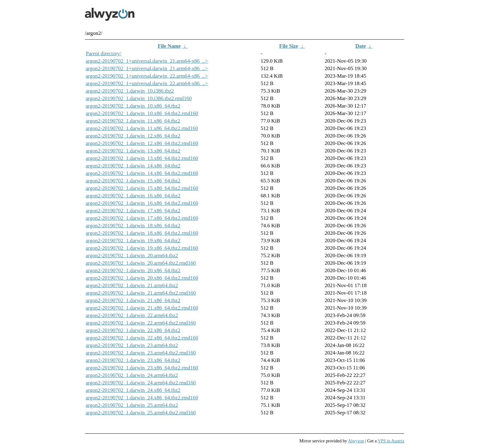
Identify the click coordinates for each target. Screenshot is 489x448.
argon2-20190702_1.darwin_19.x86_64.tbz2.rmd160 (142, 248)
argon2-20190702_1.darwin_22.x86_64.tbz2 (133, 330)
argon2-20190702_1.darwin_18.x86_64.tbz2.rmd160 (142, 233)
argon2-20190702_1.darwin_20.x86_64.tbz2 (133, 270)
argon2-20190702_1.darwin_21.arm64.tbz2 (132, 285)
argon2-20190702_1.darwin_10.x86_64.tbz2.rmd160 (142, 113)
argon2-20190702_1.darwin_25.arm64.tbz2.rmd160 (141, 413)
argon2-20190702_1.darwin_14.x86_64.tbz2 (133, 166)
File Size (289, 46)
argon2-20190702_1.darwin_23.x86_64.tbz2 (133, 360)
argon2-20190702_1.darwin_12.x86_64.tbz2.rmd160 (142, 143)
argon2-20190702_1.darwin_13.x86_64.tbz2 (133, 151)
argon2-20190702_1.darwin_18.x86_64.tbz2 (133, 226)
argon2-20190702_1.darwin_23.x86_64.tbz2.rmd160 (142, 368)
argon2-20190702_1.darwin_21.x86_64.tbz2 (133, 300)
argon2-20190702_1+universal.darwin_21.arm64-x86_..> (147, 61)
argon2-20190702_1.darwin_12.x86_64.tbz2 (133, 136)
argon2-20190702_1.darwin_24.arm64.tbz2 (132, 375)
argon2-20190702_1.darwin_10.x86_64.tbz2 (133, 106)
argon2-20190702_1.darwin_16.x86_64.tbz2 (133, 196)
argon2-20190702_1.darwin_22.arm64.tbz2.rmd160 (141, 323)
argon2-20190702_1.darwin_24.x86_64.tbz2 (133, 390)
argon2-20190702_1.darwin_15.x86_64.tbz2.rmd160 (142, 188)
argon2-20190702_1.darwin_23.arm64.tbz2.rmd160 (141, 353)
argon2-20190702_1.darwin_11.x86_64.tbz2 (133, 121)
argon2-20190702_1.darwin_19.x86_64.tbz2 (133, 241)
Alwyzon (356, 441)
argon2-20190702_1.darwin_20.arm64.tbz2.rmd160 (141, 263)
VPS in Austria (391, 441)
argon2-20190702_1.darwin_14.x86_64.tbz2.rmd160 (142, 173)
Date (361, 46)
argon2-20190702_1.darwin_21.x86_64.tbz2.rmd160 (142, 308)
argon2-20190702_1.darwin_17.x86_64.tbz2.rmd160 (142, 218)
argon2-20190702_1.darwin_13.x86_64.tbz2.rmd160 (142, 158)
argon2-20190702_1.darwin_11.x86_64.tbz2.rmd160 (142, 128)
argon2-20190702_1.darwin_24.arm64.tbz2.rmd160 (141, 383)
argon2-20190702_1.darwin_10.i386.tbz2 (130, 91)
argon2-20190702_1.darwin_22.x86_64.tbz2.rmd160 (142, 338)
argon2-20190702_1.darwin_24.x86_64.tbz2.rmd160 (142, 398)
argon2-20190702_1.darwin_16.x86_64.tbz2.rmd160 (142, 203)
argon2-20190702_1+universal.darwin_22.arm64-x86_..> (147, 76)
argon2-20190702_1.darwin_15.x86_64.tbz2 (133, 181)
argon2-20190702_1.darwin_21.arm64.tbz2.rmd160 (141, 293)
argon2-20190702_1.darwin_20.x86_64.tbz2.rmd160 (142, 278)
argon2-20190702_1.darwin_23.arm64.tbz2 (132, 345)
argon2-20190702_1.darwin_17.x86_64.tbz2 (133, 211)
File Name (169, 46)
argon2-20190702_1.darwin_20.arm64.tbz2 (132, 255)
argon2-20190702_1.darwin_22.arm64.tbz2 (132, 315)
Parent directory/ (104, 53)
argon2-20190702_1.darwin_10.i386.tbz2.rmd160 (139, 98)
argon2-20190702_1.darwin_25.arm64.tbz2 (132, 405)
